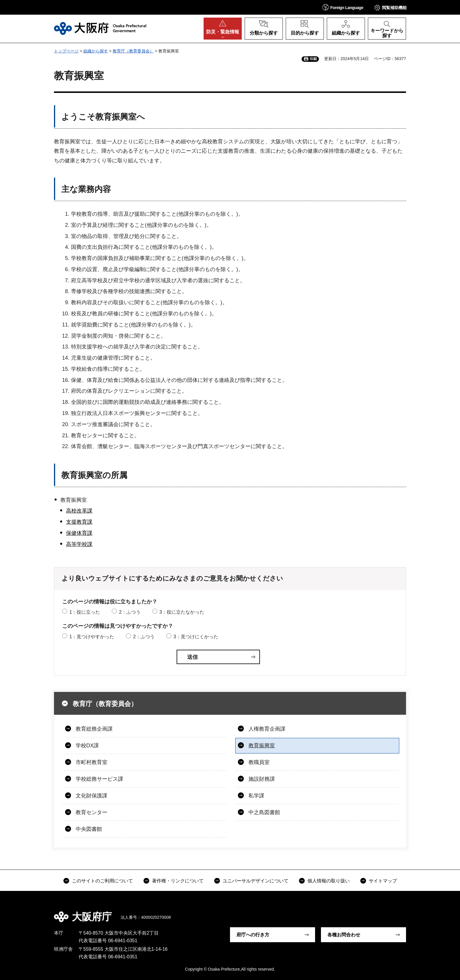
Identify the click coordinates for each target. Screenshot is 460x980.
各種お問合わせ (344, 935)
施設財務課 (262, 779)
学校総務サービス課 (99, 779)
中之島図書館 (264, 812)
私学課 (256, 796)
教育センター (92, 812)
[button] (343, 7)
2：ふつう (130, 612)
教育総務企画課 (94, 729)
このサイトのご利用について (102, 881)
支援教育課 (79, 522)
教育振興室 (262, 746)
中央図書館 (89, 829)
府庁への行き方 (253, 935)
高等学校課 (79, 544)
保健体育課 (79, 533)
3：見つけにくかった (196, 637)
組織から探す (96, 51)
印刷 (313, 59)
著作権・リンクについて (178, 881)
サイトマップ (383, 881)
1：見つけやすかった (92, 637)
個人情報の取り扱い (329, 881)
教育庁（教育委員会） (133, 51)
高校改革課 (79, 511)
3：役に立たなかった (182, 612)
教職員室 (259, 762)
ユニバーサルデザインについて (256, 881)
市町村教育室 (92, 762)
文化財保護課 (92, 796)
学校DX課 (87, 746)
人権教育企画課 (267, 729)
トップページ (66, 51)
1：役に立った (85, 612)
